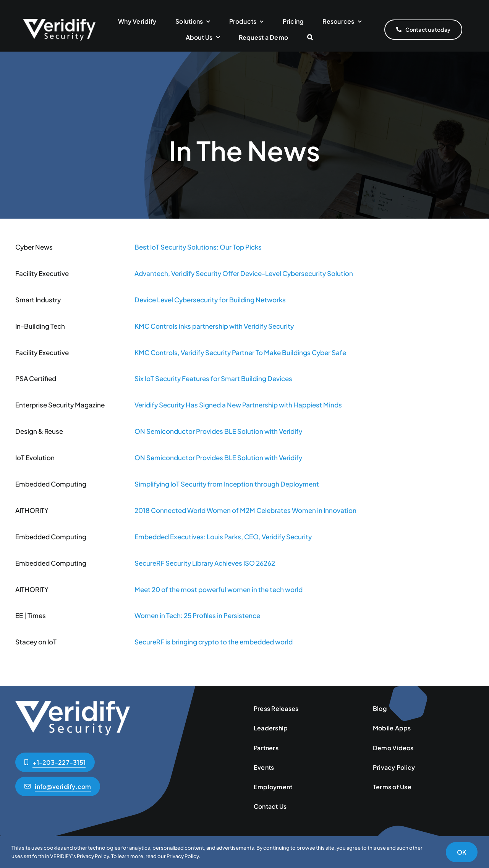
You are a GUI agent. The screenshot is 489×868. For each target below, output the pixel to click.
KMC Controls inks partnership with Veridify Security (214, 326)
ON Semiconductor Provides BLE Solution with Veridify (218, 431)
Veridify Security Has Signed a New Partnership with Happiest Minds (238, 405)
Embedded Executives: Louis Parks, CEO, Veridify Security (223, 537)
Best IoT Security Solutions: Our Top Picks (198, 247)
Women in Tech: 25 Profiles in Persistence (197, 615)
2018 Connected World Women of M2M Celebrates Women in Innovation (245, 510)
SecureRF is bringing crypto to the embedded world (214, 642)
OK (462, 852)
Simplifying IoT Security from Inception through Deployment (227, 484)
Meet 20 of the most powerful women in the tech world (219, 589)
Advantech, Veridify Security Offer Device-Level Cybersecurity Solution (244, 273)
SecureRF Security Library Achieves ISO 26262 (205, 563)
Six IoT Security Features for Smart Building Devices (213, 378)
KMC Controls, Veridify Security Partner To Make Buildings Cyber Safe (240, 352)
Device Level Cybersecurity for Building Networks (210, 300)
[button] (310, 38)
